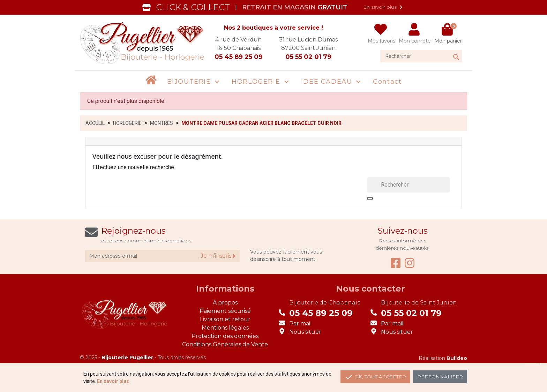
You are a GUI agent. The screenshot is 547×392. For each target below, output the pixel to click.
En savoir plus (384, 7)
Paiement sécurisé (225, 311)
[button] (194, 82)
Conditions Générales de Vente (225, 344)
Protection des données (225, 336)
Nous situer (305, 332)
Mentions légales (225, 328)
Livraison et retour (225, 319)
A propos (225, 303)
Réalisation (443, 358)
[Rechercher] (421, 56)
